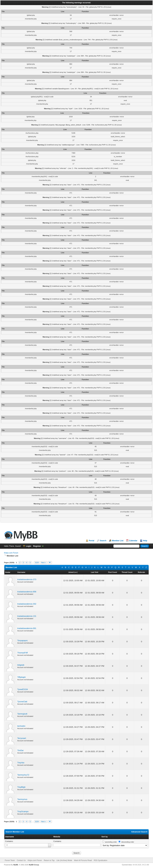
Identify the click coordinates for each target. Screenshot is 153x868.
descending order (128, 842)
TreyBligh (21, 787)
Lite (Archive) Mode (64, 860)
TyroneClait (22, 702)
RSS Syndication (101, 860)
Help (145, 541)
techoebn (21, 726)
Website (57, 837)
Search (103, 541)
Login (28, 546)
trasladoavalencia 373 (27, 579)
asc (76, 572)
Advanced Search (139, 832)
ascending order (111, 842)
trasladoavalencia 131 (27, 616)
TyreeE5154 (23, 689)
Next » (44, 563)
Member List (118, 541)
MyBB (16, 865)
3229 (37, 563)
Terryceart (22, 738)
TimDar (20, 750)
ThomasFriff (22, 653)
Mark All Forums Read (83, 860)
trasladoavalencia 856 (27, 592)
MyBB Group (34, 865)
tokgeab (21, 665)
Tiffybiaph (22, 677)
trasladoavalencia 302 (27, 604)
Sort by (105, 837)
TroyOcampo (23, 811)
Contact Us (21, 860)
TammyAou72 (23, 775)
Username (10, 837)
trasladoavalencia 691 (27, 628)
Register (37, 546)
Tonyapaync (22, 640)
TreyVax (21, 763)
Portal (92, 541)
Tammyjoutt (22, 714)
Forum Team (10, 860)
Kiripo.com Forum (11, 553)
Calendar (133, 541)
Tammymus (22, 799)
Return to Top (49, 860)
